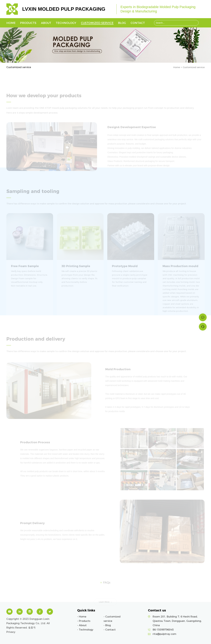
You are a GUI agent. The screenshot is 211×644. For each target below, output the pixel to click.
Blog (122, 23)
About (46, 23)
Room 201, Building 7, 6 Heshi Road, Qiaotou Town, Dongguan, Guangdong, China (177, 621)
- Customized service (112, 619)
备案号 (32, 628)
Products (28, 23)
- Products (84, 621)
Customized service (97, 23)
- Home (82, 617)
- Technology (85, 630)
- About (82, 625)
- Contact (110, 630)
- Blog (107, 625)
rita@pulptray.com (164, 634)
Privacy (11, 632)
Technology (66, 23)
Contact (138, 23)
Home (11, 23)
